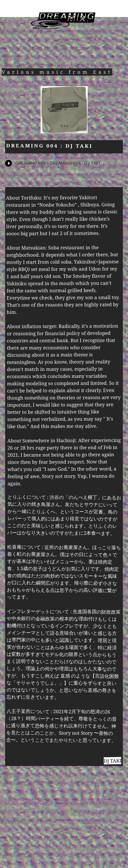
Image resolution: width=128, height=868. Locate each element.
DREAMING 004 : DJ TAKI (49, 145)
